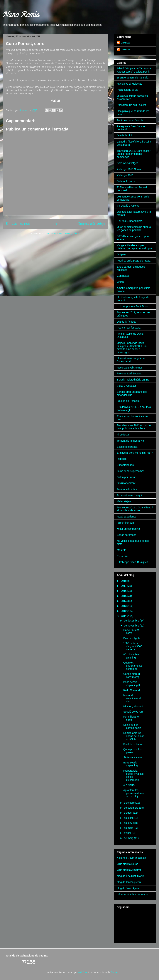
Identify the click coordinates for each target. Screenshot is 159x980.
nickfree (83, 973)
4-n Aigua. (129, 785)
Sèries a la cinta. (133, 757)
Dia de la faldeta (126, 322)
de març (129, 838)
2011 (124, 616)
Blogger (115, 973)
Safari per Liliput (126, 477)
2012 (124, 611)
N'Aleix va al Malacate (130, 84)
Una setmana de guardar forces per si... (131, 360)
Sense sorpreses (127, 535)
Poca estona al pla (127, 90)
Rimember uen (125, 523)
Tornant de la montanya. (131, 441)
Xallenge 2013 (125, 175)
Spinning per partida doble (132, 726)
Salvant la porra (126, 181)
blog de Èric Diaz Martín (131, 876)
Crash (120, 282)
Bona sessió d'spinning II (132, 684)
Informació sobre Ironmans (132, 894)
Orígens (121, 254)
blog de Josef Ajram (128, 888)
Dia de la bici (124, 135)
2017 (124, 586)
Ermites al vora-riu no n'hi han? (135, 453)
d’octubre (130, 803)
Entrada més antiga (92, 224)
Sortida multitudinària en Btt (133, 380)
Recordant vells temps (130, 368)
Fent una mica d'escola (130, 120)
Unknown (126, 43)
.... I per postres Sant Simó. (133, 306)
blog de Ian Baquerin (129, 882)
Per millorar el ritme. (131, 718)
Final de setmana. (134, 744)
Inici (55, 224)
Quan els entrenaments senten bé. (133, 666)
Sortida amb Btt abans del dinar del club (132, 393)
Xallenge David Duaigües (131, 858)
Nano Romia (21, 15)
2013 (124, 606)
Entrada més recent (19, 224)
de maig (129, 828)
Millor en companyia (128, 529)
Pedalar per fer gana (129, 328)
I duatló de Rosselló (128, 401)
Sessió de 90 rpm (133, 712)
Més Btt (121, 550)
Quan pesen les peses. (132, 751)
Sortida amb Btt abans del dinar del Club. (134, 736)
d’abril (128, 833)
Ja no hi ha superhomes (131, 471)
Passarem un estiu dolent (131, 105)
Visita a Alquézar (126, 386)
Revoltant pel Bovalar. (129, 373)
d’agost (128, 813)
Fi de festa (123, 435)
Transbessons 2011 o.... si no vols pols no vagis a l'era (134, 427)
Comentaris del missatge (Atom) (64, 234)
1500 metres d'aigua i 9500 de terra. (133, 646)
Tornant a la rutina (127, 489)
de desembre (132, 621)
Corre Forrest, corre (131, 632)
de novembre (132, 626)
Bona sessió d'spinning (131, 764)
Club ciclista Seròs (127, 864)
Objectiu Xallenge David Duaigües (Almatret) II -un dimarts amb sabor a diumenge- (132, 348)
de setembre (131, 808)
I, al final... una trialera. (130, 221)
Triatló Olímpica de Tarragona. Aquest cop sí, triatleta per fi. (134, 70)
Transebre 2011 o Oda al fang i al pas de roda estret (135, 509)
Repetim (122, 459)
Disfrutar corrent (126, 483)
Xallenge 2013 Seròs (129, 169)
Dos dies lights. (132, 638)
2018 (124, 581)
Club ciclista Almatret (129, 870)
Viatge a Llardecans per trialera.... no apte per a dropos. (135, 247)
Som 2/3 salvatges (127, 163)
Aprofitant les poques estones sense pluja (134, 793)
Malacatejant (124, 501)
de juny (128, 823)
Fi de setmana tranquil (130, 495)
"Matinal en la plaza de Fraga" (134, 261)
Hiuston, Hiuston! (133, 706)
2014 (124, 601)
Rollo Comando (132, 690)
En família (123, 556)
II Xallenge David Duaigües (132, 562)
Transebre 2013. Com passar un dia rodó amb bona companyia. (134, 154)
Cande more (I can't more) (132, 675)
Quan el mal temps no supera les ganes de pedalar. (134, 228)
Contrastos (123, 276)
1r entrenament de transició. (133, 78)
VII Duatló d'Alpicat (128, 206)
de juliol (129, 818)
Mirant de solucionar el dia (132, 698)
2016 (124, 591)
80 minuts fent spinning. (131, 656)
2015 (124, 596)
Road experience (127, 517)
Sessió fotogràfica (127, 447)
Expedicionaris (125, 465)
